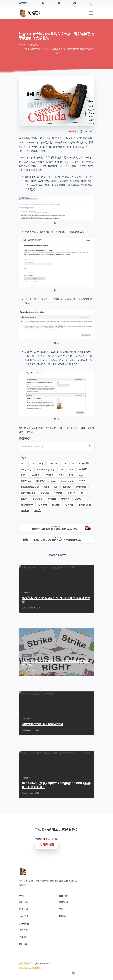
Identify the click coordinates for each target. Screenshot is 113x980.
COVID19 (53, 463)
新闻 (83, 493)
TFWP (82, 481)
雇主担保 (25, 510)
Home (22, 45)
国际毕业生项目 (28, 493)
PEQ (71, 475)
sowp (53, 481)
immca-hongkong (46, 469)
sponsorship (68, 481)
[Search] (53, 446)
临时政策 (67, 487)
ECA (64, 463)
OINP (61, 475)
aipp (41, 463)
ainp (23, 463)
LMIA (71, 469)
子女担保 (45, 493)
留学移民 (65, 499)
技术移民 (72, 493)
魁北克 (38, 510)
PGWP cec (26, 481)
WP (56, 487)
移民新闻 (33, 45)
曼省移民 (52, 499)
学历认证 (58, 493)
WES (46, 487)
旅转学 (24, 499)
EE (73, 463)
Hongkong (26, 469)
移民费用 (69, 505)
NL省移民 (83, 469)
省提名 (78, 499)
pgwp (81, 475)
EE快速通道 (84, 463)
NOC (23, 475)
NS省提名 (35, 475)
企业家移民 (81, 487)
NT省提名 (49, 475)
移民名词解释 (27, 505)
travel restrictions (30, 487)
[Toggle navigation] (91, 13)
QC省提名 (41, 481)
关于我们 (24, 3)
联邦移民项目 (85, 505)
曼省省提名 (37, 499)
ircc (62, 469)
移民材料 (56, 505)
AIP (32, 463)
